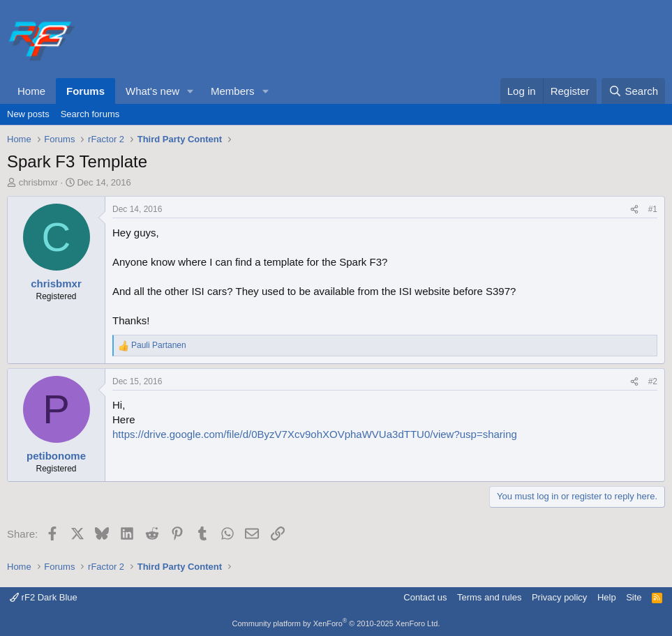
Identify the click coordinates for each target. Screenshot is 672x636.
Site (634, 597)
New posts (28, 114)
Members (233, 91)
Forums (85, 91)
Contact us (425, 597)
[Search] (633, 91)
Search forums (90, 114)
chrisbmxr (38, 182)
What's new (152, 91)
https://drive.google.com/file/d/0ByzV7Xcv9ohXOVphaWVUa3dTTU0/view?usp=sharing (315, 434)
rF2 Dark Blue (44, 597)
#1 (653, 209)
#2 (653, 381)
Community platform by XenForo (336, 623)
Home (31, 91)
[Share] (634, 210)
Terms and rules (489, 597)
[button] (191, 91)
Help (607, 597)
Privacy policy (559, 597)
